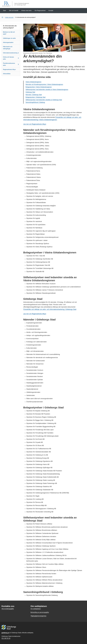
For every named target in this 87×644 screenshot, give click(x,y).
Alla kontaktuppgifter (8, 609)
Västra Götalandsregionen (33, 82)
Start (5, 11)
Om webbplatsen (36, 609)
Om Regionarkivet (40, 11)
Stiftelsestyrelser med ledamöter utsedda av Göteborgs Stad (44, 100)
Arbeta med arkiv (26, 11)
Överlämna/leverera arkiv (11, 64)
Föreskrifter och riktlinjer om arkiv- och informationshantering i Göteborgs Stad (50, 309)
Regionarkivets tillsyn (9, 69)
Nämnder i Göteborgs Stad (34, 95)
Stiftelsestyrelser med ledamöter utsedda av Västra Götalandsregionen (47, 90)
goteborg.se (5, 633)
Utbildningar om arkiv (9, 38)
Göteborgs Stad (30, 92)
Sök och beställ (14, 11)
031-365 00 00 (6, 638)
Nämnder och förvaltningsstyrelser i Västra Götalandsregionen (44, 84)
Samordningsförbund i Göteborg (35, 102)
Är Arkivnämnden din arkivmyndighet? (10, 27)
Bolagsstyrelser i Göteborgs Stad (36, 97)
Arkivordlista (7, 74)
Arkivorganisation (8, 42)
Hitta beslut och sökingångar (8, 48)
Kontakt (51, 11)
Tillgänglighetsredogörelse (38, 616)
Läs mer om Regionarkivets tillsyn (35, 124)
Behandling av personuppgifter (40, 612)
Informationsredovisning (11, 53)
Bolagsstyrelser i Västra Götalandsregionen (39, 87)
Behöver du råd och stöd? (9, 33)
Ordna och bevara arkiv (11, 58)
